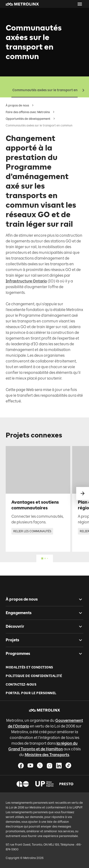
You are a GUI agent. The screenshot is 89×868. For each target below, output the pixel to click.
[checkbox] (79, 599)
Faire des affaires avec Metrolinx (28, 112)
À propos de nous (17, 105)
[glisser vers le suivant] (83, 493)
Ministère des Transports (47, 755)
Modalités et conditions (29, 667)
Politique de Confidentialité (34, 676)
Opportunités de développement (28, 119)
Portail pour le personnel (31, 693)
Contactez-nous (21, 685)
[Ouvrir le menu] (80, 4)
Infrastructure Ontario (26, 281)
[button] (22, 4)
